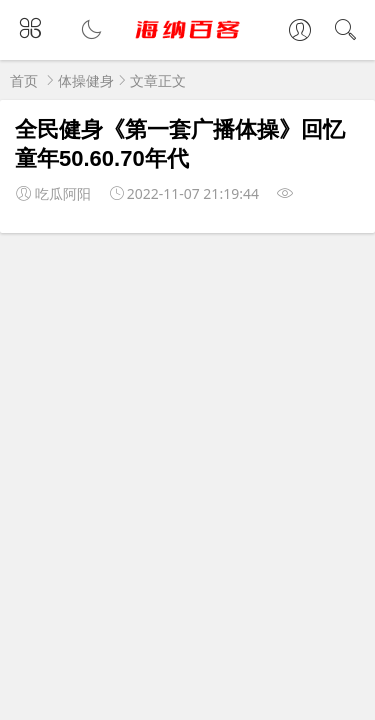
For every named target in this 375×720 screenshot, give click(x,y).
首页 (24, 80)
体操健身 (86, 80)
